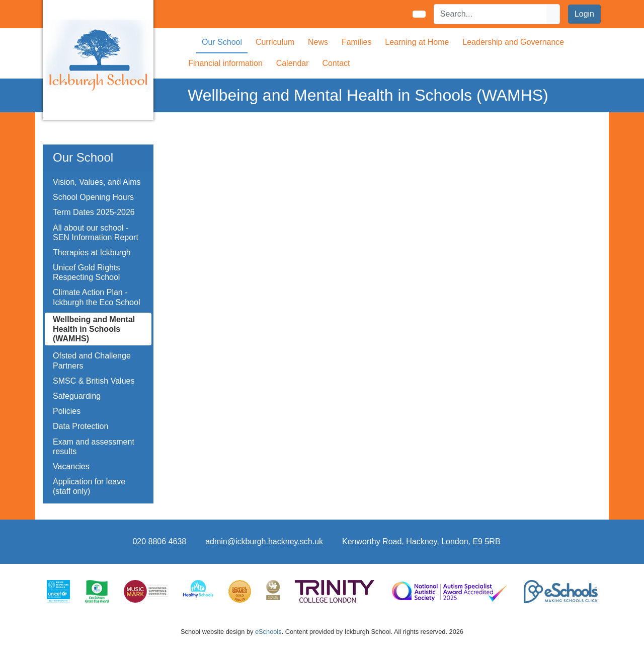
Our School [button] (222, 42)
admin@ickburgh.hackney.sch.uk (264, 541)
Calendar (293, 63)
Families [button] (357, 42)
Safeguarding (77, 396)
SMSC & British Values (94, 381)
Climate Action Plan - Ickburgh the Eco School (96, 297)
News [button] (318, 42)
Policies (67, 411)
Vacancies (71, 466)
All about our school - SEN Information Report (96, 233)
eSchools (268, 632)
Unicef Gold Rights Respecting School (86, 272)
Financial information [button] (225, 63)
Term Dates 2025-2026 (94, 212)
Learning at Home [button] (417, 42)
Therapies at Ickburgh (92, 252)
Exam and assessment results (94, 447)
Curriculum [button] (275, 42)
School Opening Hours (93, 197)
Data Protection (80, 426)
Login (584, 14)
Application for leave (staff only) (89, 486)
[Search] (491, 14)
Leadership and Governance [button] (513, 42)
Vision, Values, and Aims (97, 182)
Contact (336, 63)
